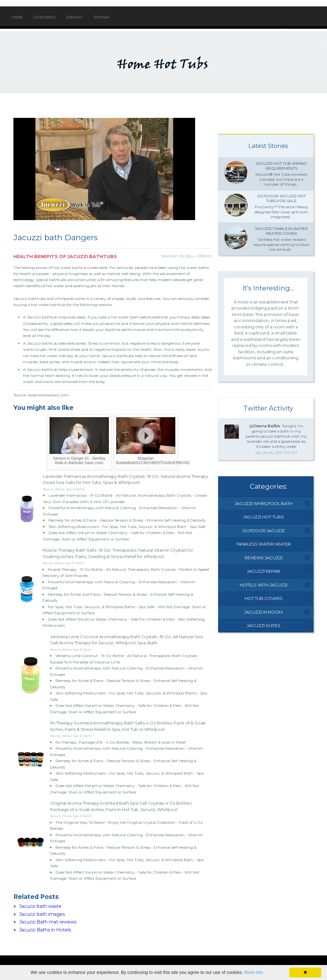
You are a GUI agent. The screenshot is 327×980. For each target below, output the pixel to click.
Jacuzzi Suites (264, 625)
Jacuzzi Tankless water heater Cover (281, 231)
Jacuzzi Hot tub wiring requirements (281, 166)
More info (254, 972)
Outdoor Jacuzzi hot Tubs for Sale (281, 199)
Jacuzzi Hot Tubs (264, 517)
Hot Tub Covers (264, 598)
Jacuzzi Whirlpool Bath (264, 503)
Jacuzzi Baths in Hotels (45, 930)
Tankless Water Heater (263, 544)
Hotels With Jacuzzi (264, 585)
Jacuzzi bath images (42, 914)
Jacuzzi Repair (264, 571)
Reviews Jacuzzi (264, 558)
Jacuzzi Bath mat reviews (48, 922)
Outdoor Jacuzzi (263, 531)
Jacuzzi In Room (263, 612)
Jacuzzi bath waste (40, 906)
